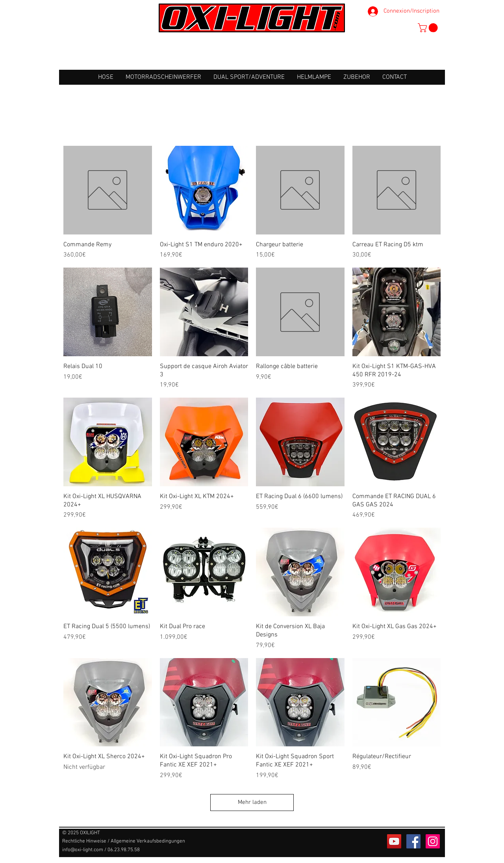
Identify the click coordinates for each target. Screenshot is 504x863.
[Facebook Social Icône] (413, 841)
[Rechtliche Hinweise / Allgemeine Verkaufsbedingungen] (124, 842)
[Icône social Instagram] (433, 841)
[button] (429, 28)
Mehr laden (252, 802)
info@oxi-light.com (83, 850)
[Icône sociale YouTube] (394, 841)
